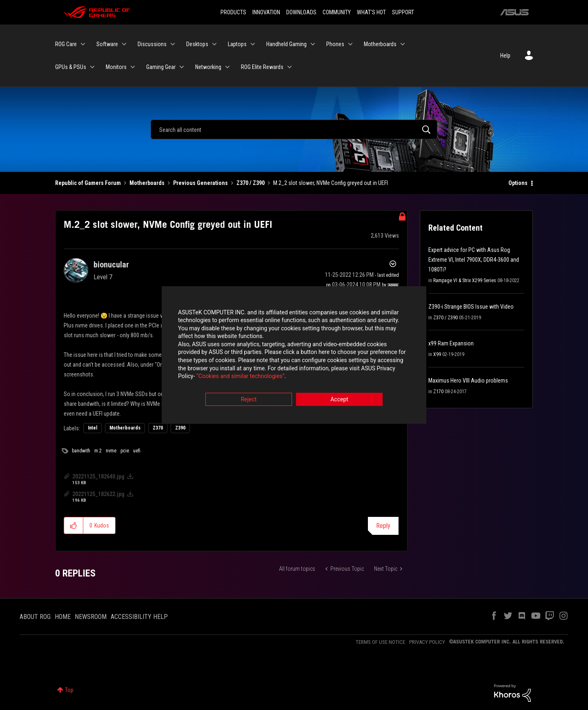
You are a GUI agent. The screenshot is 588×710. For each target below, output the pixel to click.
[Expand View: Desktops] (214, 44)
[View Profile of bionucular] (111, 265)
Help (505, 56)
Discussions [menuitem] (152, 44)
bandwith (81, 451)
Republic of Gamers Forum (88, 183)
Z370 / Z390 (251, 183)
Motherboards (147, 183)
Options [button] (518, 183)
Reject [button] (249, 400)
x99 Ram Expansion (451, 343)
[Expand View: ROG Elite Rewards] (290, 67)
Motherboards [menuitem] (380, 44)
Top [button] (69, 690)
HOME (63, 617)
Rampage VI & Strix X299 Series (465, 280)
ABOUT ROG (35, 617)
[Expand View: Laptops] (253, 44)
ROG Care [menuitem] (66, 44)
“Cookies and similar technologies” (241, 377)
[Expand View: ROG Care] (83, 44)
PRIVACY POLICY (427, 642)
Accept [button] (339, 400)
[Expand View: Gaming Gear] (182, 67)
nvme (111, 451)
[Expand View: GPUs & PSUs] (92, 67)
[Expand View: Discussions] (173, 44)
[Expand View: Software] (124, 44)
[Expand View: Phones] (350, 44)
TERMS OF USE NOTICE (380, 642)
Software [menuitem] (107, 44)
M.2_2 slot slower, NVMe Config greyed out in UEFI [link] (331, 183)
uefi (137, 451)
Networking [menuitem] (208, 67)
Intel (92, 428)
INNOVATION (266, 12)
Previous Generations (200, 183)
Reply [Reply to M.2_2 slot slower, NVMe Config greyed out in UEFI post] (383, 526)
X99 (437, 354)
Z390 (180, 428)
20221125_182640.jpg (98, 476)
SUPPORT (403, 12)
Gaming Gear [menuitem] (161, 67)
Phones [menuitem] (335, 44)
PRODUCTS (233, 12)
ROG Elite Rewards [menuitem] (262, 67)
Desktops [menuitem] (197, 44)
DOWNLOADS (301, 12)
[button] (74, 525)
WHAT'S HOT (371, 12)
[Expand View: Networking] (227, 67)
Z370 (158, 428)
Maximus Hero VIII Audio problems (468, 381)
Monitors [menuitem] (116, 67)
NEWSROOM (91, 617)
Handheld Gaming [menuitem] (286, 44)
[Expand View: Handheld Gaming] (313, 44)
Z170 (438, 392)
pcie (125, 451)
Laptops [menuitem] (237, 44)
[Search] (294, 129)
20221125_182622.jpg (98, 494)
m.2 (98, 451)
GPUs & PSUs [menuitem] (71, 67)
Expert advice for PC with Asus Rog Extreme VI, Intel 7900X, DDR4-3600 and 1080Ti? (474, 260)
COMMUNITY (337, 12)
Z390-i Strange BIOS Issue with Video (471, 307)
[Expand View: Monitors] (133, 67)
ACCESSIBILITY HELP (139, 617)
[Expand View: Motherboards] (403, 44)
